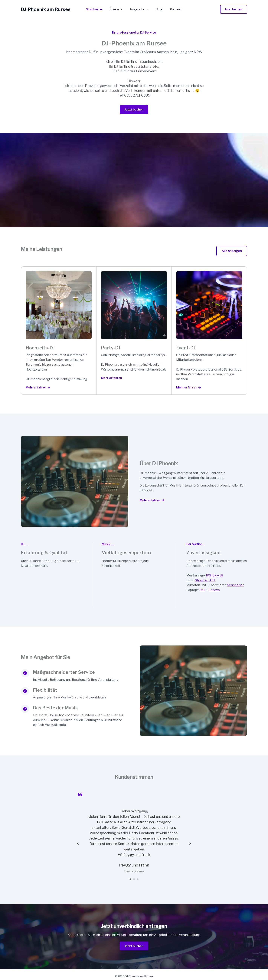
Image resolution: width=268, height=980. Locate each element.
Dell (202, 590)
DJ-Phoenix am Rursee (46, 9)
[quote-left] (80, 795)
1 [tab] (130, 875)
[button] (234, 9)
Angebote (139, 9)
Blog (158, 9)
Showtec (202, 581)
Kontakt (173, 9)
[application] (146, 9)
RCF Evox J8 (214, 576)
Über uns (117, 9)
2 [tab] (134, 875)
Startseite (97, 9)
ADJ (212, 581)
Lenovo (214, 590)
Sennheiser (235, 586)
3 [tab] (138, 875)
